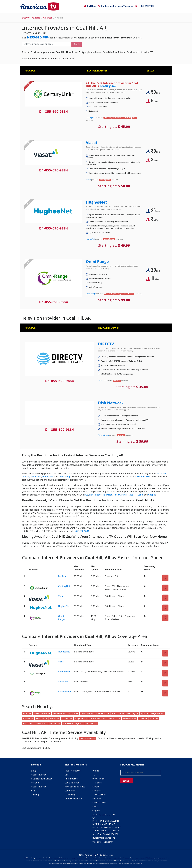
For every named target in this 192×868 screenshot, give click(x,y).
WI (108, 834)
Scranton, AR (41, 723)
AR (97, 815)
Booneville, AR (59, 713)
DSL (86, 495)
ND (98, 827)
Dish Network (111, 403)
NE (101, 827)
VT (101, 834)
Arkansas (48, 18)
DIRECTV (106, 344)
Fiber (92, 495)
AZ (100, 815)
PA (105, 831)
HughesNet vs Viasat (42, 779)
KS (104, 821)
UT (94, 834)
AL (94, 815)
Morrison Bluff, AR (98, 718)
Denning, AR (133, 713)
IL (99, 821)
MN (101, 824)
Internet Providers (31, 18)
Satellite (133, 495)
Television (108, 495)
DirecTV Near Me (73, 799)
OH (95, 831)
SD (111, 831)
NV (116, 827)
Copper (152, 495)
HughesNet (96, 202)
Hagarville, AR (157, 713)
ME (94, 824)
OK (98, 831)
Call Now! (90, 6)
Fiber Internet (71, 779)
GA (94, 818)
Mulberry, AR (114, 718)
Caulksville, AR (87, 713)
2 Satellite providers (88, 739)
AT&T (34, 791)
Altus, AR (27, 713)
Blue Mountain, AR (42, 713)
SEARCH (127, 781)
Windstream (98, 779)
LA (110, 821)
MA (113, 821)
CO (107, 815)
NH (105, 827)
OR (101, 831)
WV (112, 834)
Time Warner (99, 795)
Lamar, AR (55, 718)
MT (113, 824)
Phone (98, 495)
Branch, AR (73, 713)
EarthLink (161, 473)
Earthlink (97, 799)
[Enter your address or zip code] (47, 44)
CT (110, 815)
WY (116, 834)
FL (114, 815)
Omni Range (97, 261)
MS (109, 824)
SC (108, 831)
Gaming (35, 795)
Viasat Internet (39, 775)
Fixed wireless (121, 495)
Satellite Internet (73, 771)
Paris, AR (154, 718)
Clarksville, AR (118, 713)
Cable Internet (72, 783)
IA (93, 821)
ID (96, 821)
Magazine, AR (81, 718)
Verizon (35, 783)
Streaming (70, 795)
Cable (141, 495)
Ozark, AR (143, 718)
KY (107, 821)
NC (94, 827)
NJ (109, 827)
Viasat (92, 143)
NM (112, 827)
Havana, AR (28, 718)
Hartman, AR (91, 723)
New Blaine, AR (129, 718)
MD (117, 821)
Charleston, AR (103, 713)
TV (94, 775)
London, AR (67, 718)
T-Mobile (97, 783)
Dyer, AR (145, 713)
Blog (33, 771)
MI (97, 824)
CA (103, 815)
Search (77, 44)
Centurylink (70, 791)
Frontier (96, 791)
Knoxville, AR (42, 718)
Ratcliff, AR (28, 723)
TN (114, 831)
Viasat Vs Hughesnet (103, 842)
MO (106, 824)
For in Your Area (116, 6)
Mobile (96, 787)
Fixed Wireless (99, 803)
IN (101, 821)
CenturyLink (108, 86)
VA (98, 834)
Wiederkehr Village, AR (73, 723)
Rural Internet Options (104, 838)
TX (118, 831)
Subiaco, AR (55, 723)
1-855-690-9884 (145, 6)
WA (105, 834)
